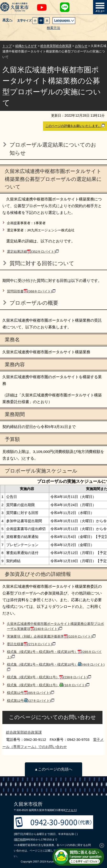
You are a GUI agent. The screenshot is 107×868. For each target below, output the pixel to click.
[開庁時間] (20, 839)
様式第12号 (30, 693)
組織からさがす (26, 46)
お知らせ (81, 46)
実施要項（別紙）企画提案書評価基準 (51, 637)
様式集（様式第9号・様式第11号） (49, 677)
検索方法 (53, 28)
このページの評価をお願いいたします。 (75, 126)
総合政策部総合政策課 (56, 46)
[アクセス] (71, 810)
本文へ (7, 20)
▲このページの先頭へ (53, 769)
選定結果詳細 (33, 252)
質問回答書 (31, 291)
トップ (7, 46)
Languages (64, 20)
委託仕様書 (31, 644)
